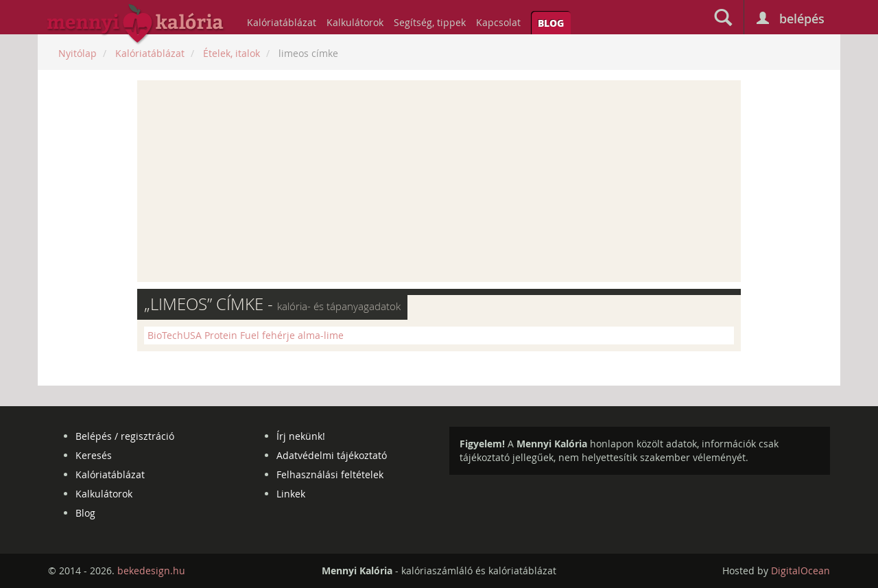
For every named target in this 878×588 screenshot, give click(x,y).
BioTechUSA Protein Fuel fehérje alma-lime (246, 335)
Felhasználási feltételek (330, 474)
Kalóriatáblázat (282, 22)
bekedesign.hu (151, 571)
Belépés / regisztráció (125, 436)
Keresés (94, 455)
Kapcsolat (498, 22)
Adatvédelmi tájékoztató (332, 455)
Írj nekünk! (301, 436)
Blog (551, 23)
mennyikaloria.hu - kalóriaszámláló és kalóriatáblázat (136, 25)
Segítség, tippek (430, 22)
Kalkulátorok (355, 22)
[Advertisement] (439, 181)
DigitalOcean (800, 571)
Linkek (291, 494)
